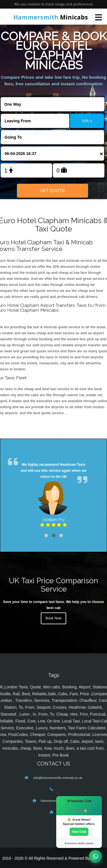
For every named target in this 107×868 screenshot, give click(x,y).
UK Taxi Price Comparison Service (53, 585)
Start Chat (79, 832)
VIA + (87, 121)
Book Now (54, 618)
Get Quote (53, 190)
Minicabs (51, 17)
